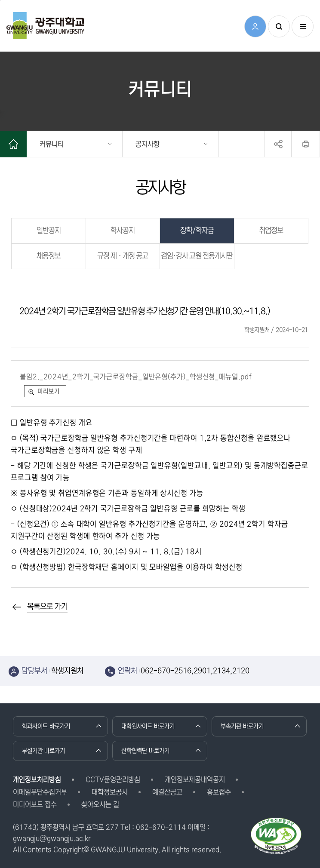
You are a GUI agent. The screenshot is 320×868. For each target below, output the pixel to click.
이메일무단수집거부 (40, 792)
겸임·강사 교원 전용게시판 (197, 256)
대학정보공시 (110, 792)
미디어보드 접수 (35, 804)
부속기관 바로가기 (242, 726)
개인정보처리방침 (37, 779)
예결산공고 (167, 792)
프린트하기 (306, 144)
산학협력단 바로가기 (145, 751)
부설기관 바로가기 (43, 751)
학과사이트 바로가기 (46, 726)
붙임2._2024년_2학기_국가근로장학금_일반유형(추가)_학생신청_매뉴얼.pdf (136, 377)
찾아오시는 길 (100, 804)
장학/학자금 (197, 231)
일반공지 (49, 231)
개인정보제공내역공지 (195, 779)
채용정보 (49, 256)
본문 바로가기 (0, 0)
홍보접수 (219, 792)
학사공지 (123, 231)
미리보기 (49, 391)
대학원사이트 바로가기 (148, 726)
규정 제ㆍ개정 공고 (123, 256)
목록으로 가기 (47, 607)
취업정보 (271, 231)
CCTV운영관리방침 (113, 779)
